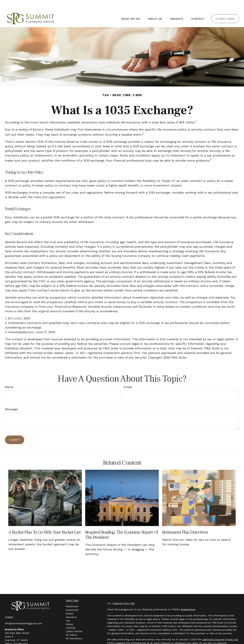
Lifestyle (71, 618)
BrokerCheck (188, 599)
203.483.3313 (21, 633)
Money (69, 614)
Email (128, 377)
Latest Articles (74, 621)
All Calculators (74, 628)
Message (11, 399)
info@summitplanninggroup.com (23, 613)
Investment (72, 600)
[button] (131, 9)
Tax (68, 610)
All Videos (71, 625)
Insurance (71, 607)
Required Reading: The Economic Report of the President (122, 525)
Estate (69, 603)
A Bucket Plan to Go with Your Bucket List (44, 522)
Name (9, 377)
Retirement (72, 596)
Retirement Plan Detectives (185, 522)
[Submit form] (15, 430)
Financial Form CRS (124, 593)
